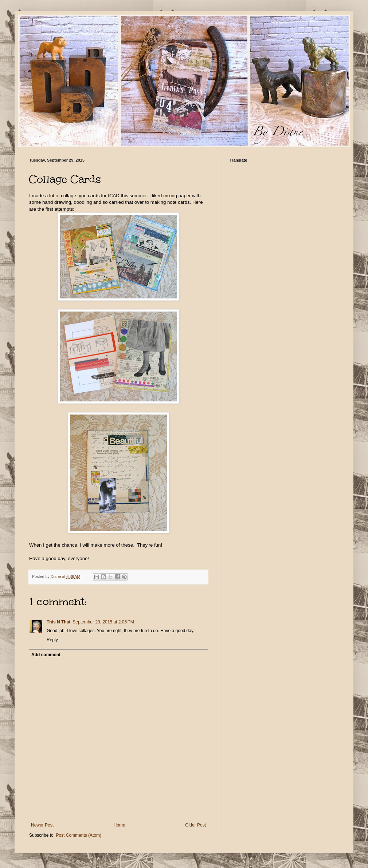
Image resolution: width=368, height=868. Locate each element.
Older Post (195, 825)
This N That (58, 622)
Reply (52, 640)
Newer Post (42, 825)
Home (120, 825)
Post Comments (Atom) (79, 835)
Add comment (46, 655)
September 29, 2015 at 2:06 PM (103, 622)
